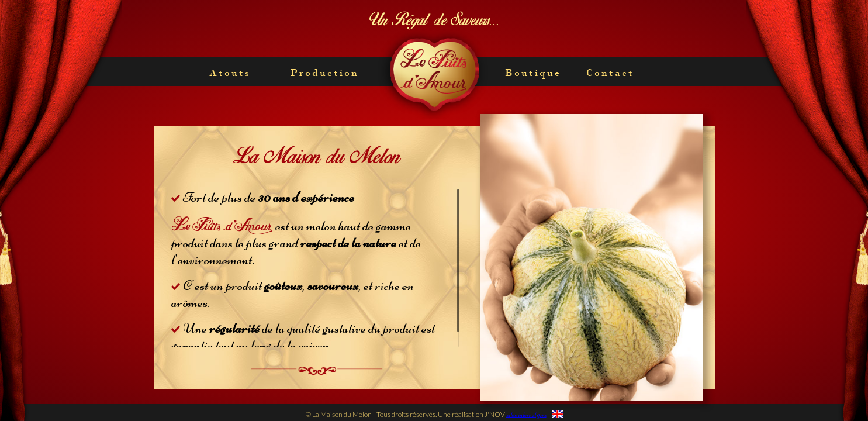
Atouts (230, 73)
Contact (610, 73)
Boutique (533, 73)
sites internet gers (526, 415)
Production (325, 73)
